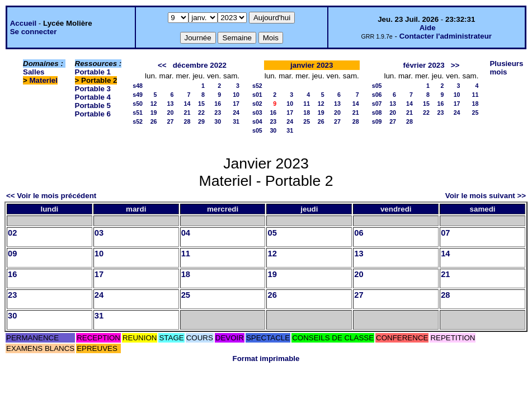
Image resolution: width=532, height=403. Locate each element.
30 (218, 121)
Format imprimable (266, 359)
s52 (138, 121)
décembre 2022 (200, 65)
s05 (257, 130)
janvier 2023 (312, 65)
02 (12, 233)
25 (307, 121)
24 (236, 113)
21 (187, 113)
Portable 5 (93, 106)
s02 (257, 104)
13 (171, 104)
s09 (377, 121)
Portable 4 (93, 97)
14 (187, 104)
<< (162, 65)
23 (218, 113)
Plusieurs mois (506, 68)
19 (154, 113)
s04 (257, 121)
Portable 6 (93, 114)
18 (307, 113)
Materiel (44, 80)
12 (154, 104)
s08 (377, 113)
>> (455, 65)
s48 (138, 86)
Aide (428, 28)
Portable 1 (93, 72)
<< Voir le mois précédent (51, 196)
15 (201, 104)
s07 (377, 104)
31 (236, 121)
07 (445, 233)
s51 (138, 113)
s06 (377, 95)
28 (187, 121)
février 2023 (424, 65)
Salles (34, 72)
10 (236, 95)
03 (99, 233)
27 (171, 121)
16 (218, 104)
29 (201, 121)
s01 (257, 95)
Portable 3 (93, 89)
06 (359, 233)
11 (307, 104)
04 (186, 233)
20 (171, 113)
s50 (138, 104)
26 (154, 121)
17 (236, 104)
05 (272, 233)
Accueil (23, 23)
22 (201, 113)
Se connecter (34, 32)
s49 (138, 95)
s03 (257, 113)
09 (12, 254)
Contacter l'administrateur (446, 36)
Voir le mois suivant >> (486, 196)
